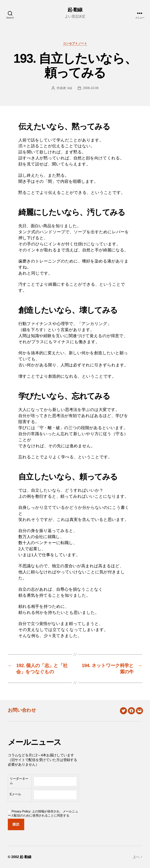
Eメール (15, 794)
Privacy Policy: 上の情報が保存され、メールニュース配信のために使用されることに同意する (43, 813)
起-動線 (75, 10)
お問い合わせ (22, 710)
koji (70, 88)
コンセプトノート (75, 43)
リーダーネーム (19, 781)
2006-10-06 (91, 88)
